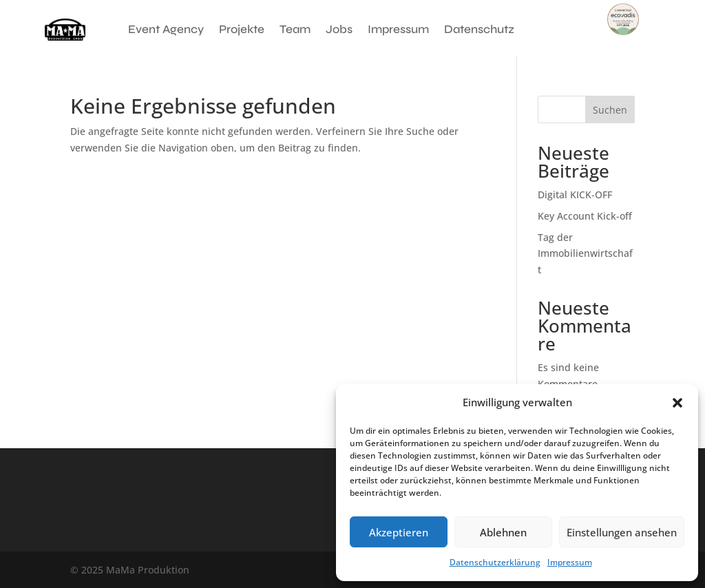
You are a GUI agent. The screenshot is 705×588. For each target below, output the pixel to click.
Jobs (339, 29)
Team (295, 29)
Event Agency (166, 29)
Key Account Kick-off (585, 216)
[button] (677, 403)
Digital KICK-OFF (575, 195)
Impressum (570, 562)
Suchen (610, 110)
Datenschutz (479, 29)
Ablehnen (503, 532)
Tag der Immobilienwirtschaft (585, 254)
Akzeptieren (399, 532)
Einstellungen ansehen (622, 532)
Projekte (242, 29)
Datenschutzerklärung (495, 562)
